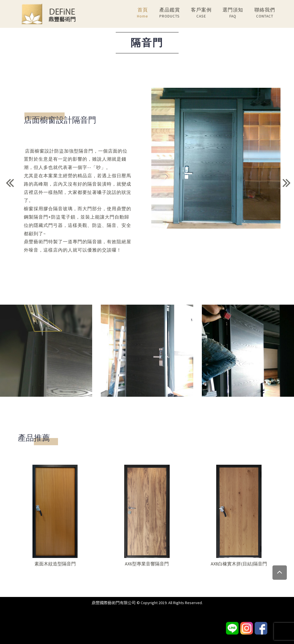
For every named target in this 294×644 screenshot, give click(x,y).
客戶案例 (201, 13)
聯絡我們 (265, 13)
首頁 (143, 13)
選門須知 (233, 13)
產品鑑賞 (170, 13)
